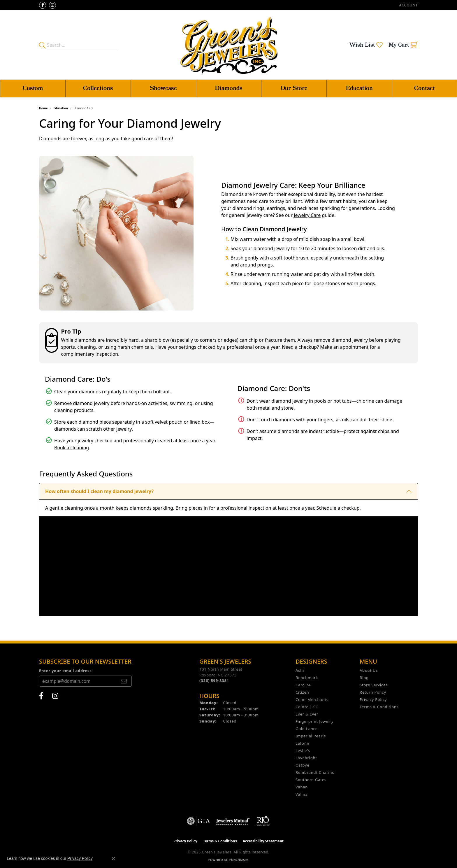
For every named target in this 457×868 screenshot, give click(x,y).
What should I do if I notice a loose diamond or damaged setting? (121, 608)
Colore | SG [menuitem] (307, 707)
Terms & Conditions (379, 707)
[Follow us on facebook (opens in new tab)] (43, 5)
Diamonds (229, 88)
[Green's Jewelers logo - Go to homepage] (229, 45)
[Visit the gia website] (198, 821)
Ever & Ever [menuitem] (307, 714)
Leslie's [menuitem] (303, 750)
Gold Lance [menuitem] (307, 729)
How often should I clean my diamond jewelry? (99, 491)
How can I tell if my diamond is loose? (89, 574)
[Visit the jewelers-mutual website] (233, 821)
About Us (369, 670)
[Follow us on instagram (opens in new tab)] (52, 5)
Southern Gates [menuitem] (311, 780)
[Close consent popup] (113, 859)
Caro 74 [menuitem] (303, 685)
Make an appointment (344, 347)
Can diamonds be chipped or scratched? (91, 525)
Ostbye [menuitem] (303, 765)
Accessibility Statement (263, 841)
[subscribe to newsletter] (124, 681)
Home (43, 108)
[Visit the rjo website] (263, 821)
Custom (33, 88)
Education (61, 108)
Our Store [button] (294, 88)
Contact (425, 88)
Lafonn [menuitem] (302, 743)
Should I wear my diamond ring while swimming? (102, 558)
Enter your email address (65, 671)
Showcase (163, 88)
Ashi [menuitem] (300, 670)
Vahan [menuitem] (302, 787)
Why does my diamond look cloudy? (87, 591)
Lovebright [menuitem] (306, 758)
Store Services (374, 685)
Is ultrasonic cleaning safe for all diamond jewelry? (104, 541)
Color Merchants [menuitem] (312, 699)
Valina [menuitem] (302, 794)
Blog (364, 678)
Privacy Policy (373, 699)
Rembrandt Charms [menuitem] (315, 772)
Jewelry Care (307, 215)
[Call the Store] (214, 681)
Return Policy (373, 692)
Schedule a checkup (338, 508)
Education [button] (359, 88)
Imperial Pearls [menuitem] (311, 736)
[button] (408, 5)
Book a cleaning (72, 448)
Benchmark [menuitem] (307, 678)
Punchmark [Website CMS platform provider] (239, 860)
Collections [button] (98, 88)
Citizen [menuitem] (302, 692)
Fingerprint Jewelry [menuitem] (314, 721)
